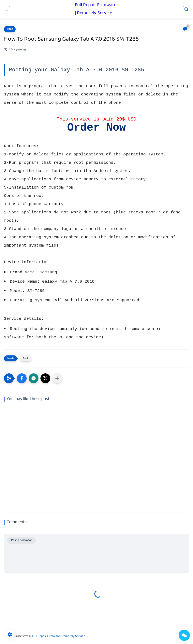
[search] (186, 9)
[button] (22, 378)
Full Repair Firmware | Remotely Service (96, 9)
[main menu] (7, 9)
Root (10, 29)
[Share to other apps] (57, 378)
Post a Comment (22, 540)
